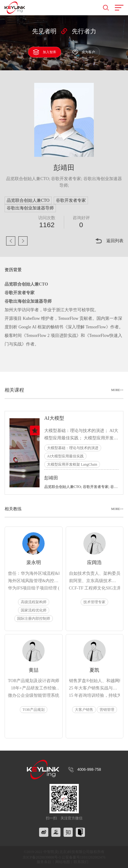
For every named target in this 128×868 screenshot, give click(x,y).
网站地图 (63, 862)
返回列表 (115, 241)
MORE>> (117, 390)
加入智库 (44, 52)
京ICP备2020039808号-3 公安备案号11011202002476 (64, 857)
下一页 (23, 241)
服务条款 (44, 862)
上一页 (11, 241)
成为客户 (84, 52)
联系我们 (81, 862)
